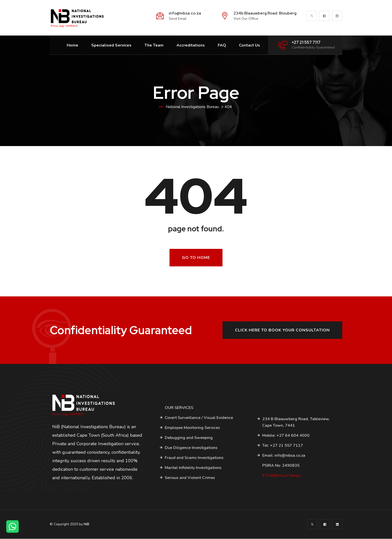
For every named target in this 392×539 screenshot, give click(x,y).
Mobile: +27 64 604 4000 (286, 436)
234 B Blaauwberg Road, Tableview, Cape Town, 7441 (296, 422)
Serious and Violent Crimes (190, 478)
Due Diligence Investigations (191, 448)
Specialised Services (111, 45)
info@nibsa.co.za (185, 13)
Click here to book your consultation (282, 331)
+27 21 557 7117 (306, 43)
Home (72, 45)
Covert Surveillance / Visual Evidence (199, 418)
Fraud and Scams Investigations (194, 458)
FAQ (222, 45)
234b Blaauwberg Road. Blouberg (265, 13)
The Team (154, 45)
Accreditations (191, 45)
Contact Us (249, 45)
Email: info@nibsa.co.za (284, 456)
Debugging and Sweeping (189, 438)
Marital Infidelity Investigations (193, 468)
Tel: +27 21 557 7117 (283, 446)
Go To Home (196, 258)
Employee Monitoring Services (192, 428)
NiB (86, 524)
